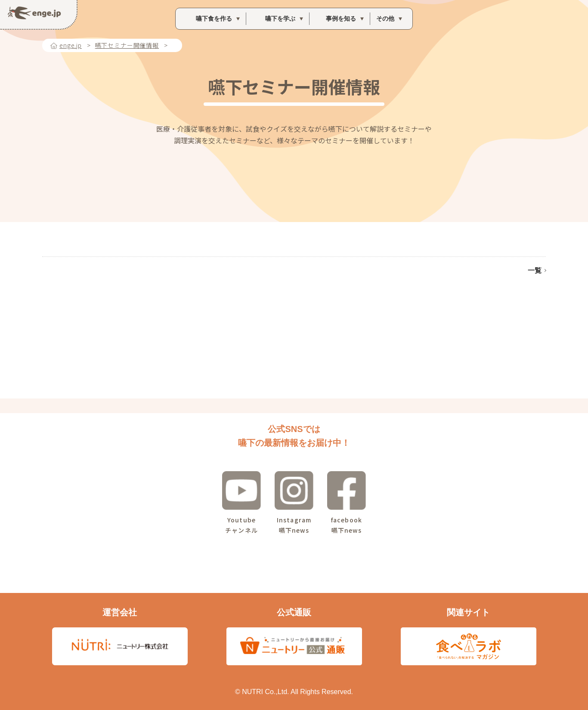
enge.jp (71, 45)
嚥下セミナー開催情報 (127, 45)
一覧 (535, 270)
